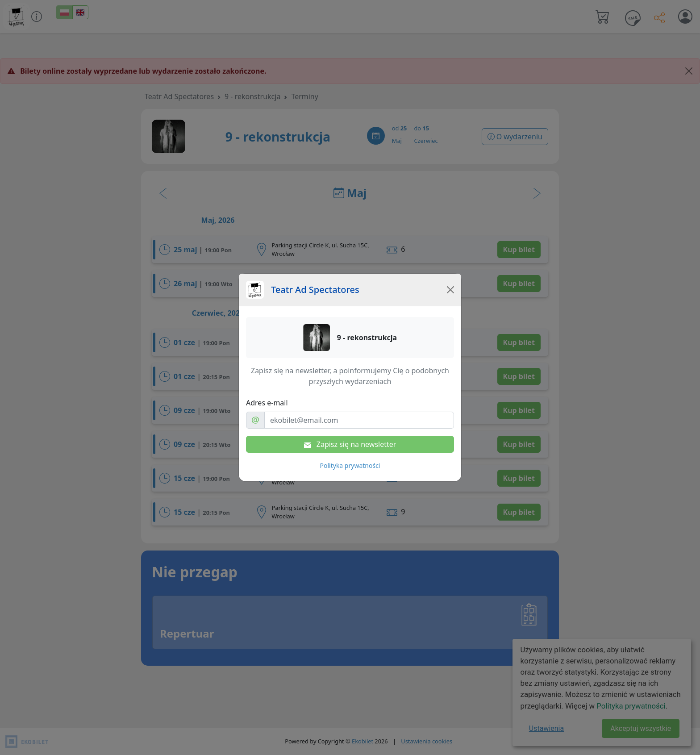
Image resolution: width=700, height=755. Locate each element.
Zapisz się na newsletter (350, 444)
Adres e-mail (267, 403)
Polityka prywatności (350, 465)
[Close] (450, 290)
